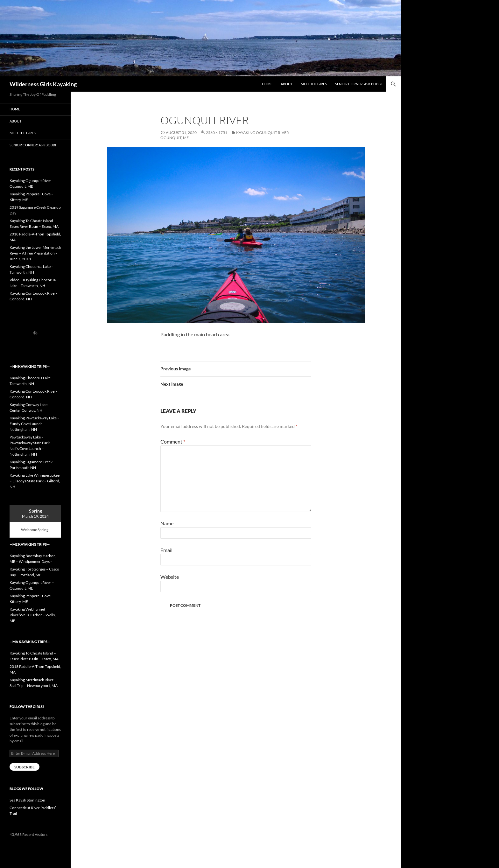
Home (267, 84)
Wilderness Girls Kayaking (43, 84)
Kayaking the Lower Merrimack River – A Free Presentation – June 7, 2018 (35, 253)
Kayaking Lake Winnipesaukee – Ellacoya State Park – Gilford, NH (35, 481)
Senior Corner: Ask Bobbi (358, 84)
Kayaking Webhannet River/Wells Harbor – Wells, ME (33, 615)
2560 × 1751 (217, 133)
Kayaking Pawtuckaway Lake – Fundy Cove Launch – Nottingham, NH (35, 424)
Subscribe (25, 767)
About (287, 84)
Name (167, 523)
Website (170, 577)
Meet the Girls (314, 84)
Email (166, 550)
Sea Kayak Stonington (27, 800)
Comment (173, 441)
